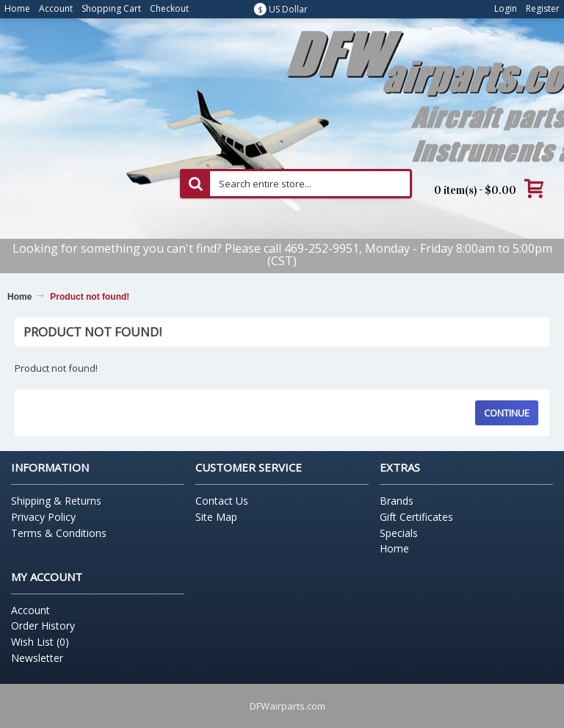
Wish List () (40, 642)
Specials (399, 533)
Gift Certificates (416, 517)
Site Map (216, 517)
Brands (397, 501)
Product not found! (90, 297)
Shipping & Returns (56, 501)
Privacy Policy (43, 517)
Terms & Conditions (59, 533)
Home (19, 297)
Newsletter (37, 658)
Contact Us (222, 501)
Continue (507, 413)
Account (30, 610)
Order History (43, 626)
